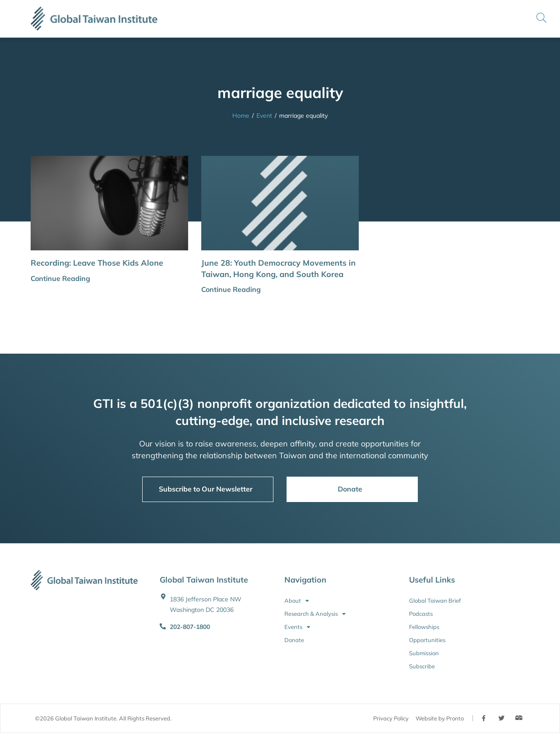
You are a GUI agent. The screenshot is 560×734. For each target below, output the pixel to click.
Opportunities (427, 640)
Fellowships (424, 627)
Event (264, 116)
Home (241, 116)
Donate (294, 640)
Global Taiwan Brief (435, 601)
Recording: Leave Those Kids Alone (97, 263)
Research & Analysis (315, 614)
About (297, 601)
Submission (424, 653)
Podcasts (421, 614)
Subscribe (422, 666)
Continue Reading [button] (60, 278)
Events (297, 627)
